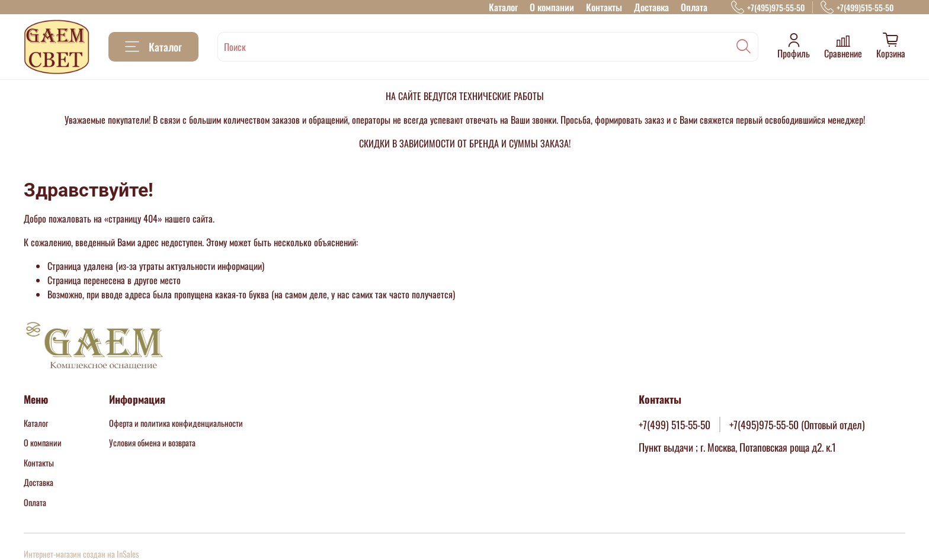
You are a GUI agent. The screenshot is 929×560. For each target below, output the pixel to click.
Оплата (694, 7)
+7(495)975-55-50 (768, 7)
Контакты (604, 7)
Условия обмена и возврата (152, 442)
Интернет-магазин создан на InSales (81, 554)
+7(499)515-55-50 (857, 7)
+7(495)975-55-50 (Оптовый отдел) (797, 424)
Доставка (651, 7)
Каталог (503, 7)
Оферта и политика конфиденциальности (176, 423)
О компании (552, 7)
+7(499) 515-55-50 (675, 424)
